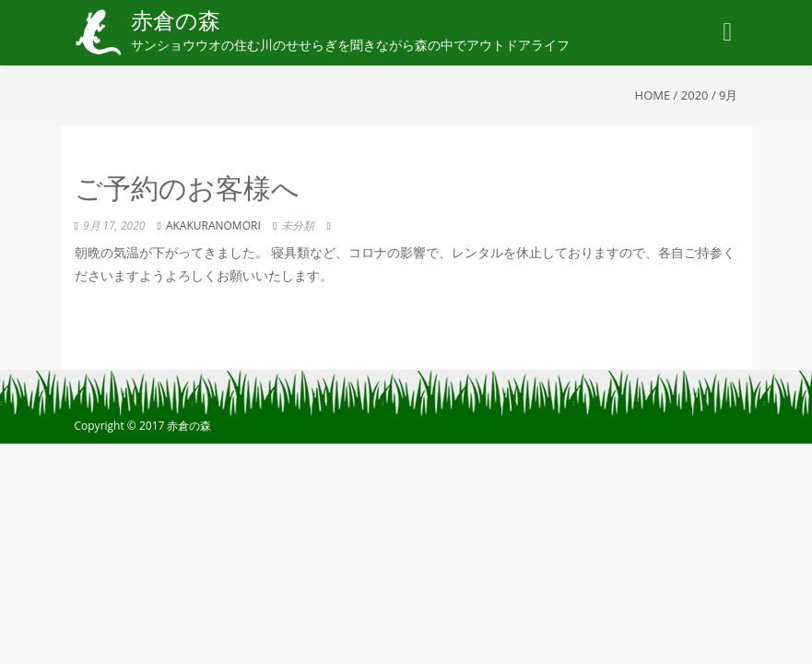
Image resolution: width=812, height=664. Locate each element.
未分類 (298, 225)
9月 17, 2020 (114, 225)
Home (653, 95)
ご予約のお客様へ (187, 191)
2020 (695, 95)
